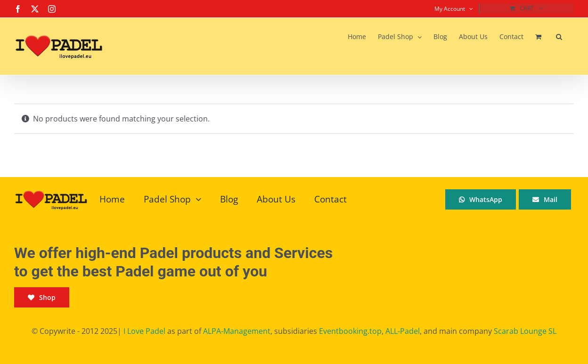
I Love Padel (144, 331)
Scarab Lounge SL (525, 331)
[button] (559, 37)
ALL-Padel (403, 331)
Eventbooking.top (350, 331)
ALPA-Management (237, 331)
